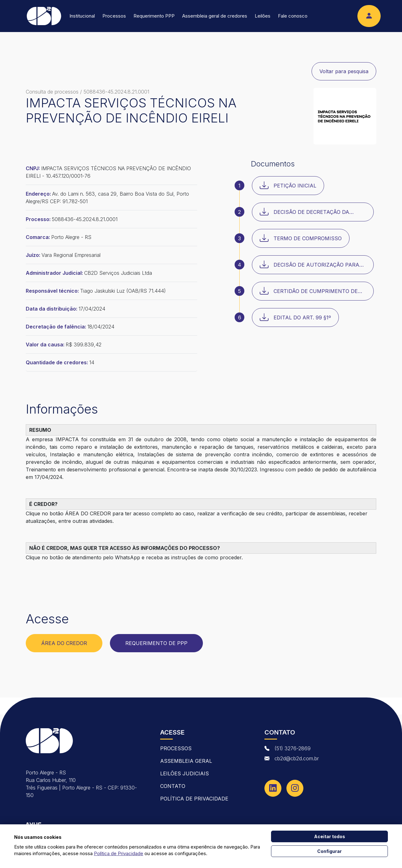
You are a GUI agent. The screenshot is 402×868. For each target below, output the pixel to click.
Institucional (82, 16)
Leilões (263, 16)
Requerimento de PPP (156, 643)
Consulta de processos (52, 92)
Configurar (329, 851)
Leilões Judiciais (185, 773)
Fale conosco (293, 16)
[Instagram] (295, 788)
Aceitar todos (330, 836)
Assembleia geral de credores (215, 16)
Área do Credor (64, 643)
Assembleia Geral (186, 761)
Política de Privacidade (194, 799)
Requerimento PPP (154, 16)
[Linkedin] (273, 788)
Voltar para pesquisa (344, 71)
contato (173, 786)
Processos (114, 16)
